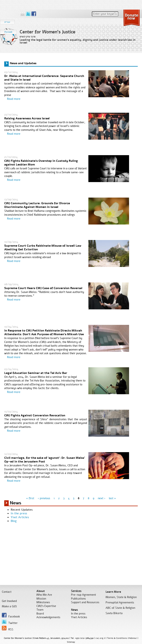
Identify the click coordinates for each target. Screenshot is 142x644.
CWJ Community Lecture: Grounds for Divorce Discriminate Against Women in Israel (37, 205)
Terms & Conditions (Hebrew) (122, 638)
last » (112, 498)
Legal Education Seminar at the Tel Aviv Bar (36, 373)
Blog (14, 521)
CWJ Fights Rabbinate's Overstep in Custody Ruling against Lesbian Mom (41, 163)
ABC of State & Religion (120, 608)
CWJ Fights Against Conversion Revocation (35, 415)
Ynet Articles (20, 517)
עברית (7, 22)
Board (40, 614)
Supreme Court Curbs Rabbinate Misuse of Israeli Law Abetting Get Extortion (43, 248)
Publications (78, 599)
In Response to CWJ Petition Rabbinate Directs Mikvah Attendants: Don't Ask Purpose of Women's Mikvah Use (44, 333)
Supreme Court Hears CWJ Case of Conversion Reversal (43, 288)
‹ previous (44, 498)
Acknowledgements (48, 617)
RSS (8, 629)
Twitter (10, 622)
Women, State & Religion (121, 597)
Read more (14, 99)
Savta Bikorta (114, 613)
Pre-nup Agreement (83, 595)
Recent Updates (22, 510)
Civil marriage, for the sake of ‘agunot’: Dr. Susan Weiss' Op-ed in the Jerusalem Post (45, 460)
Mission (41, 599)
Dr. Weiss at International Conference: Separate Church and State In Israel (44, 78)
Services (76, 591)
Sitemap (71, 642)
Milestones (43, 602)
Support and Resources (85, 602)
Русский (8, 32)
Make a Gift (9, 606)
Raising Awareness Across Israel (27, 118)
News (74, 610)
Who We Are (44, 595)
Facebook (11, 616)
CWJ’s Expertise (46, 606)
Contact (7, 592)
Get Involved (9, 601)
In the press (19, 513)
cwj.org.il (100, 638)
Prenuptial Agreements (120, 602)
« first (30, 498)
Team (40, 610)
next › (102, 498)
